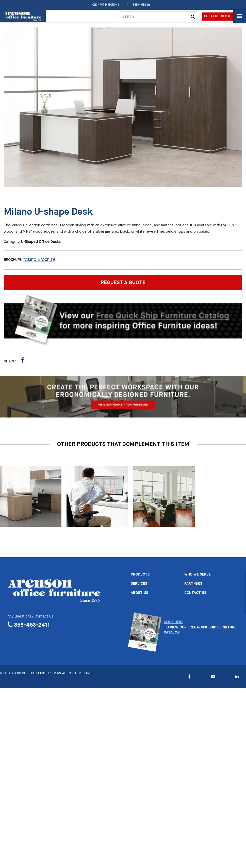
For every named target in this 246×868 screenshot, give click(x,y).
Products (140, 575)
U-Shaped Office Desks (41, 242)
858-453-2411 (32, 625)
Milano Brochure (39, 260)
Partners (193, 584)
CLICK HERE (174, 622)
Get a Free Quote (218, 17)
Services (139, 584)
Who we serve (198, 575)
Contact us (195, 593)
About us (140, 593)
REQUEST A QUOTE (123, 283)
